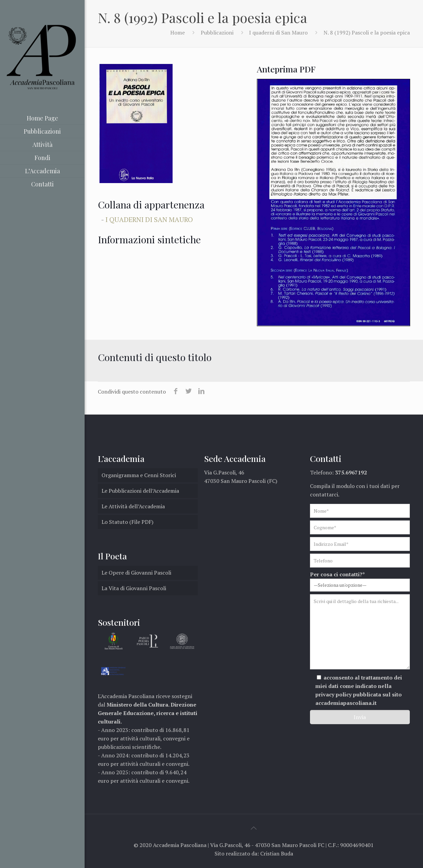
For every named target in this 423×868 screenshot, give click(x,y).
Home (177, 32)
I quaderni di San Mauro (278, 32)
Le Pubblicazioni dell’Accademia (140, 491)
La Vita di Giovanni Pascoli (134, 588)
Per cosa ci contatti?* (360, 581)
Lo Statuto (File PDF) (127, 522)
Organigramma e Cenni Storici (139, 475)
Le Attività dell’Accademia (133, 506)
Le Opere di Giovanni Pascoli (136, 573)
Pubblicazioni (217, 32)
